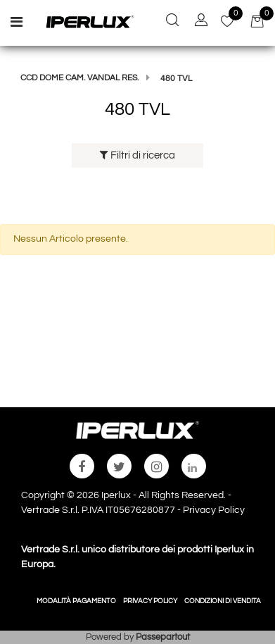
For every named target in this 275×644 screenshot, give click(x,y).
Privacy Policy (214, 510)
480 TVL (176, 79)
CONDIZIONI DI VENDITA (223, 601)
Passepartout (163, 637)
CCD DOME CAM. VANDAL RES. (79, 78)
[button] (172, 22)
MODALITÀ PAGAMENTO (76, 601)
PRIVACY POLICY (150, 601)
